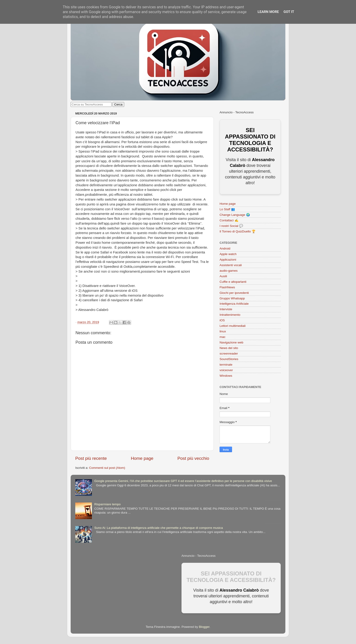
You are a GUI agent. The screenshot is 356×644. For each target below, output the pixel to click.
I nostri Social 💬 (231, 226)
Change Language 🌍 (235, 215)
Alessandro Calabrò (239, 590)
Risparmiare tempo (107, 504)
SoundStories (229, 359)
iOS (222, 320)
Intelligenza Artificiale (234, 304)
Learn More (268, 12)
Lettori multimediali (233, 326)
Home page (142, 458)
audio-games (229, 271)
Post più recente (91, 458)
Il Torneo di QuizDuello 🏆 (238, 231)
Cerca (118, 104)
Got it (289, 12)
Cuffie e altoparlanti (233, 282)
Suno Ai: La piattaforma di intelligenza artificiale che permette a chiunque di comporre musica (158, 528)
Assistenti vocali (231, 265)
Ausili (223, 276)
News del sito (229, 348)
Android (225, 248)
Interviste (226, 309)
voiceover (226, 370)
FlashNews (227, 287)
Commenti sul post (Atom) (107, 468)
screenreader (229, 354)
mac (223, 337)
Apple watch (228, 254)
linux (223, 331)
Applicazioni (228, 260)
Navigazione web (231, 342)
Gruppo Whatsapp (232, 298)
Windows (226, 376)
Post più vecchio (193, 458)
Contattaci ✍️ (229, 220)
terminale (226, 365)
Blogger (204, 627)
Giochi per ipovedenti (234, 293)
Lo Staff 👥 (227, 209)
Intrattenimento (230, 315)
